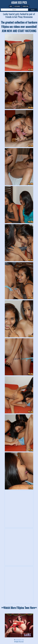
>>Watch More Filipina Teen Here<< (19, 608)
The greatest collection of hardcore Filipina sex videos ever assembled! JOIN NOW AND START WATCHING (19, 27)
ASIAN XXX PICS (19, 3)
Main (11, 6)
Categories (17, 6)
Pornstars (26, 6)
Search (33, 10)
